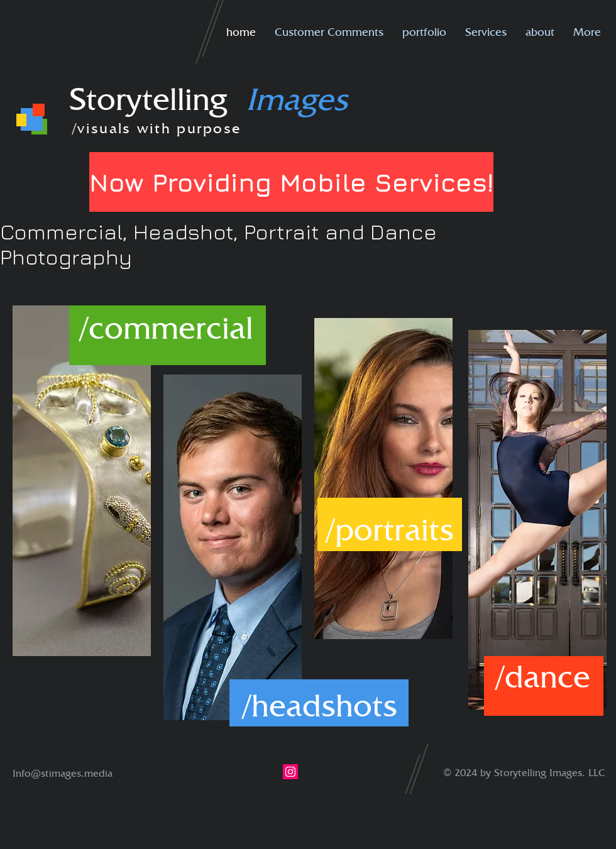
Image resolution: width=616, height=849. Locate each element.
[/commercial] (167, 327)
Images (297, 99)
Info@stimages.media (63, 773)
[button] (424, 32)
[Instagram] (290, 772)
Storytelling (157, 99)
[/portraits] (390, 529)
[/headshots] (320, 705)
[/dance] (543, 676)
